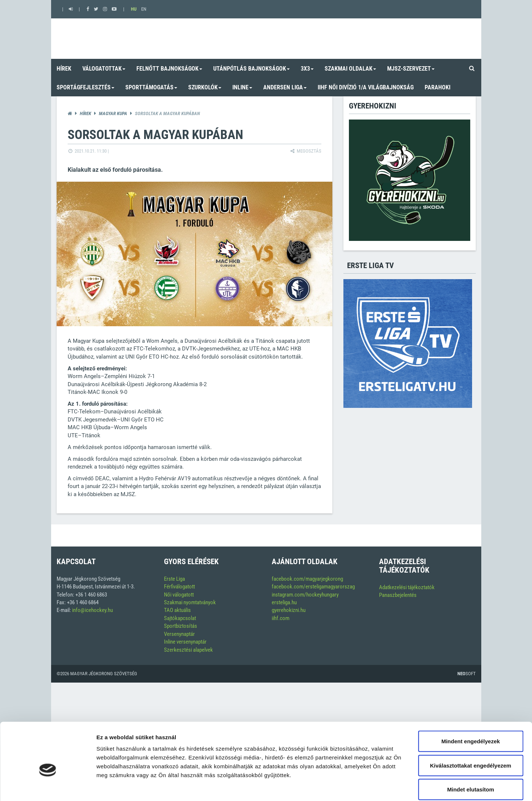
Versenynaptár (179, 634)
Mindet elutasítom (471, 753)
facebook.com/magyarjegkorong (307, 579)
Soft (467, 674)
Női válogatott (179, 595)
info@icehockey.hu (92, 610)
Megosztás (305, 151)
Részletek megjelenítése (418, 786)
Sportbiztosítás (181, 626)
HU (134, 9)
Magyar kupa (113, 113)
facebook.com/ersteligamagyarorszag (313, 587)
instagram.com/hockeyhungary (305, 595)
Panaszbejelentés (398, 595)
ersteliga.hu (284, 602)
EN (144, 9)
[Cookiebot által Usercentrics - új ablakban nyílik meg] (48, 787)
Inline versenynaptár (185, 642)
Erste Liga (174, 579)
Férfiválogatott (179, 587)
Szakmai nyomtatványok (190, 602)
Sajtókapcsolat (180, 618)
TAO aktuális (177, 610)
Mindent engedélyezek (470, 704)
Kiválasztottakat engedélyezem (471, 729)
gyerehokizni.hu (289, 610)
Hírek (85, 113)
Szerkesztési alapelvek (188, 650)
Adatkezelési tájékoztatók (407, 587)
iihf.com (281, 618)
